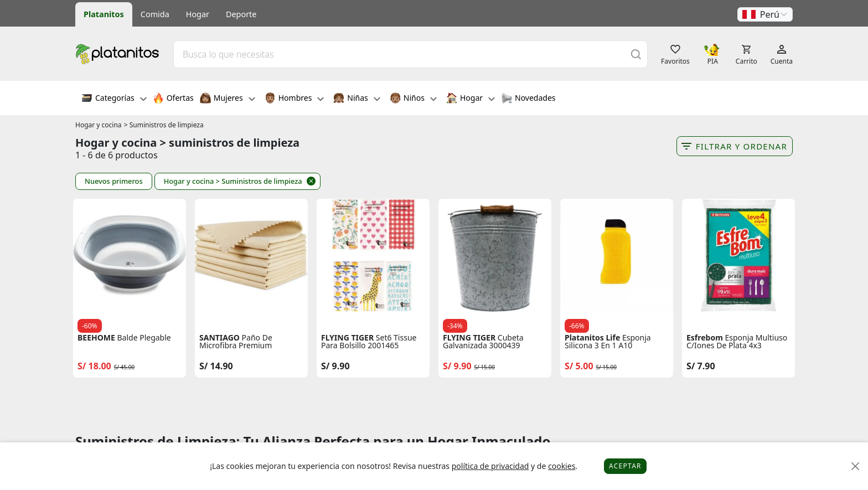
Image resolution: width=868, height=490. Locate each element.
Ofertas (173, 99)
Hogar (198, 14)
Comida (155, 14)
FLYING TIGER (347, 338)
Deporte (241, 14)
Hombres (294, 99)
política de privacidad (490, 466)
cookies (562, 466)
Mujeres (228, 99)
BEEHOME (96, 338)
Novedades (528, 99)
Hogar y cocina (99, 125)
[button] (765, 14)
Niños (413, 99)
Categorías (114, 99)
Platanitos (104, 14)
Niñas (356, 99)
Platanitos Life (592, 338)
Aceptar (625, 466)
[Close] (856, 466)
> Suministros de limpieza (164, 125)
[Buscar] (636, 54)
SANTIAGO (219, 338)
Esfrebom (705, 338)
